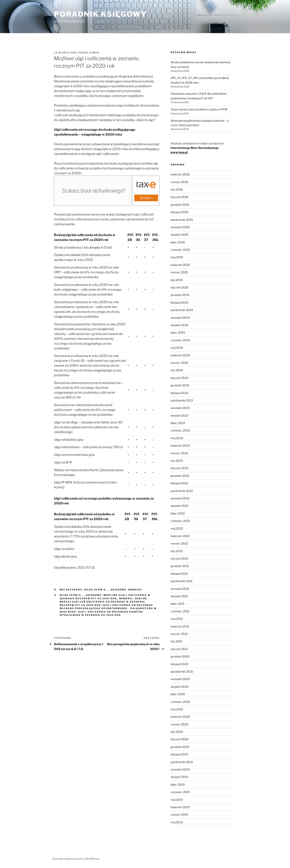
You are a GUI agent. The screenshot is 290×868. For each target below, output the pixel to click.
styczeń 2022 (179, 558)
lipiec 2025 (178, 242)
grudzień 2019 (180, 747)
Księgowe (119, 590)
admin (94, 53)
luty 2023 (177, 461)
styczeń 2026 (179, 197)
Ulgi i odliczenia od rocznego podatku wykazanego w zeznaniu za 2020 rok (101, 613)
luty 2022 (177, 551)
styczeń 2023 (179, 468)
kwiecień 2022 (180, 536)
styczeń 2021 (179, 649)
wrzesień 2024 (180, 318)
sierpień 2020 (180, 687)
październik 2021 (182, 581)
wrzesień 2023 (180, 408)
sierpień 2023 (179, 415)
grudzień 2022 (180, 476)
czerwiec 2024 (180, 340)
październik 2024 (182, 310)
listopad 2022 (179, 483)
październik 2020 (182, 671)
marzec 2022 (179, 543)
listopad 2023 (179, 393)
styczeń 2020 (180, 739)
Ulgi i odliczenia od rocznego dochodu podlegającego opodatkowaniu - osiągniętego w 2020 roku (108, 608)
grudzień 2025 (180, 205)
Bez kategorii (71, 590)
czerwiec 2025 (180, 250)
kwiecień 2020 (180, 717)
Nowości (135, 590)
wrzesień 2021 (180, 589)
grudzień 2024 (180, 295)
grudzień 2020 (180, 656)
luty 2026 (177, 189)
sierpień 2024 (179, 325)
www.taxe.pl (179, 152)
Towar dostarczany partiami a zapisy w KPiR (199, 109)
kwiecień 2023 (180, 445)
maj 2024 (177, 348)
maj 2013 (177, 822)
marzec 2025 (179, 272)
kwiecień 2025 (180, 265)
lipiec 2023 (178, 423)
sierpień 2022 (179, 506)
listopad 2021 (179, 574)
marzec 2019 (179, 815)
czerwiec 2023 (180, 430)
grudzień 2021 (180, 566)
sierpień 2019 (179, 777)
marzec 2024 (179, 363)
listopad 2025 (179, 212)
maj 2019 (177, 800)
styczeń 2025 (179, 287)
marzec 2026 (179, 182)
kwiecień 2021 (180, 626)
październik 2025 (182, 220)
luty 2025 (177, 280)
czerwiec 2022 (180, 521)
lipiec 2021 (178, 604)
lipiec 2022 (178, 513)
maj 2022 (177, 528)
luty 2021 (177, 641)
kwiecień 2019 (180, 807)
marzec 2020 (179, 724)
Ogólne (141, 598)
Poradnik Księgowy (100, 14)
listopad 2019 (179, 754)
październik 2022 (182, 491)
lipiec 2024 (178, 332)
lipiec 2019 (178, 785)
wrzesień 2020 (180, 679)
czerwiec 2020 (180, 702)
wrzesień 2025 (180, 227)
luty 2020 (177, 732)
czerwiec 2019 (180, 792)
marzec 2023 (179, 453)
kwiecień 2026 (180, 174)
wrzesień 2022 (180, 498)
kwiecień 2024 (180, 355)
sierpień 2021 (179, 596)
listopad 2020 (180, 664)
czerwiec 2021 (180, 611)
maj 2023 (177, 438)
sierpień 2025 (179, 235)
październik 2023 (182, 400)
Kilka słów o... (97, 590)
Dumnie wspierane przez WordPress (76, 859)
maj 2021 (177, 619)
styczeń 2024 (179, 378)
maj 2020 (177, 709)
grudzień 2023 (180, 385)
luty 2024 (177, 370)
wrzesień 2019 (180, 769)
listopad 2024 (179, 302)
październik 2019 (182, 762)
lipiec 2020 (178, 694)
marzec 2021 (179, 634)
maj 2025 (177, 257)
